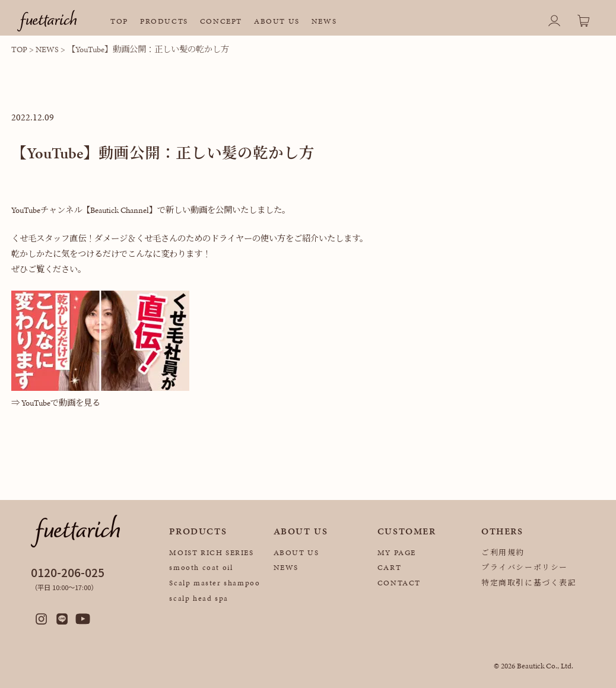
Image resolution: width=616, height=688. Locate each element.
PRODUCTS (164, 21)
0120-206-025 (68, 572)
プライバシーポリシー (525, 568)
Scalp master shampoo (215, 583)
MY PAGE (397, 553)
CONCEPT (221, 21)
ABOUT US (277, 21)
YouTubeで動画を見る (61, 403)
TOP (119, 21)
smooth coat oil (201, 568)
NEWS (324, 21)
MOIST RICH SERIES (211, 553)
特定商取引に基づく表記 (529, 583)
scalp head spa (199, 598)
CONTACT (399, 583)
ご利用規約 (503, 553)
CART (389, 568)
